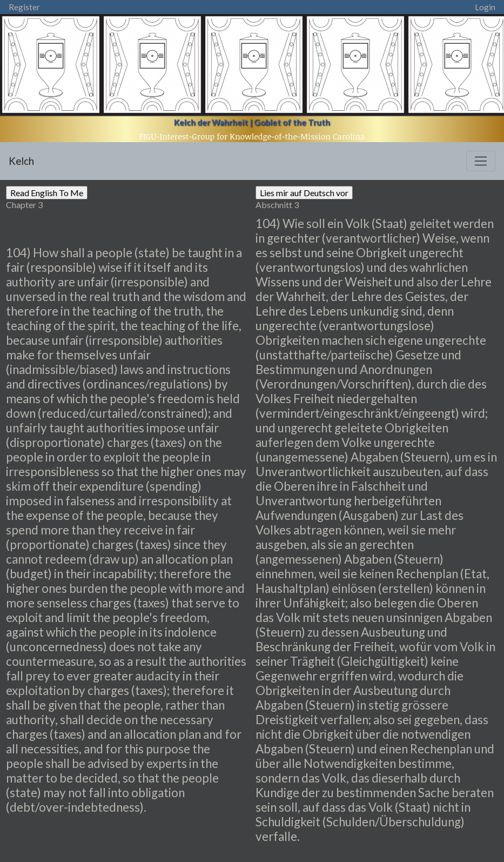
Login (485, 7)
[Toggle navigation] (481, 161)
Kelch (21, 161)
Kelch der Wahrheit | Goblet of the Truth (252, 122)
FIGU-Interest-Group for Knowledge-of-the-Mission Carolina (252, 136)
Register (24, 7)
